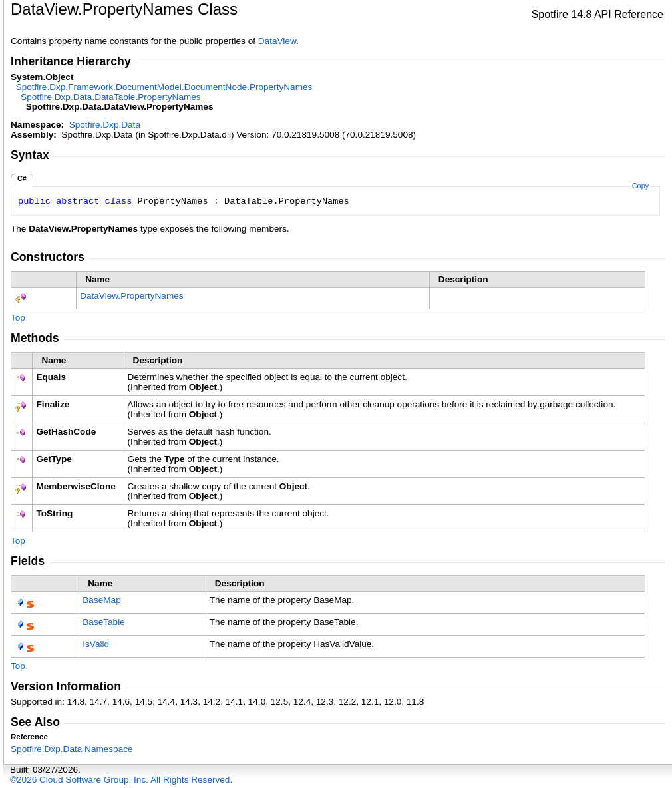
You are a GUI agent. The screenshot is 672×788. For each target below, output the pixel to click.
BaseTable (103, 622)
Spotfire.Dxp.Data (105, 125)
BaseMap (101, 600)
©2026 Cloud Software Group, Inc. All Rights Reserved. (121, 780)
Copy (640, 186)
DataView (277, 41)
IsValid (96, 644)
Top (18, 318)
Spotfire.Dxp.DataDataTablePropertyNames (111, 97)
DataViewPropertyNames (131, 296)
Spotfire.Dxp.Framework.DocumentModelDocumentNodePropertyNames (164, 87)
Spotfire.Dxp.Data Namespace (72, 749)
